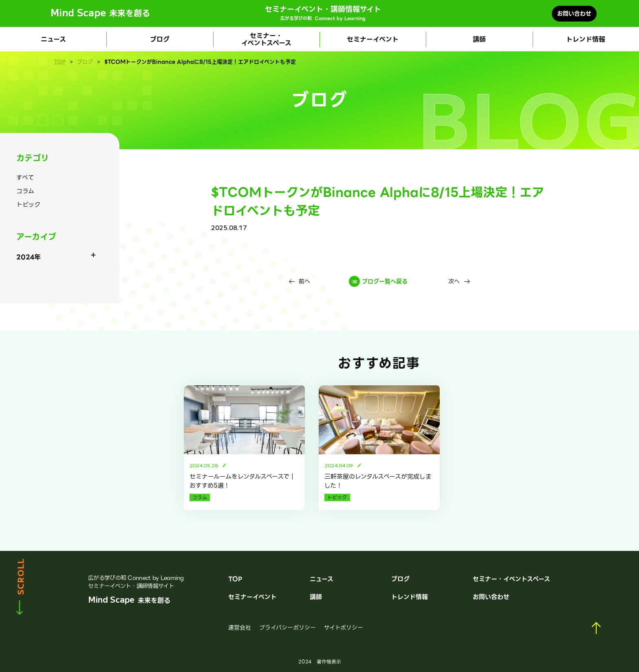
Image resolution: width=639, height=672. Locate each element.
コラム (25, 191)
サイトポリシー (344, 628)
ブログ (160, 40)
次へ (454, 281)
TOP (60, 62)
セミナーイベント (373, 40)
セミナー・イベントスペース (266, 40)
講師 (479, 40)
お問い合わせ (574, 13)
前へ (304, 281)
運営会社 (240, 628)
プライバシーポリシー (288, 628)
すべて (25, 178)
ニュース (53, 40)
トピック (28, 205)
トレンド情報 (586, 40)
